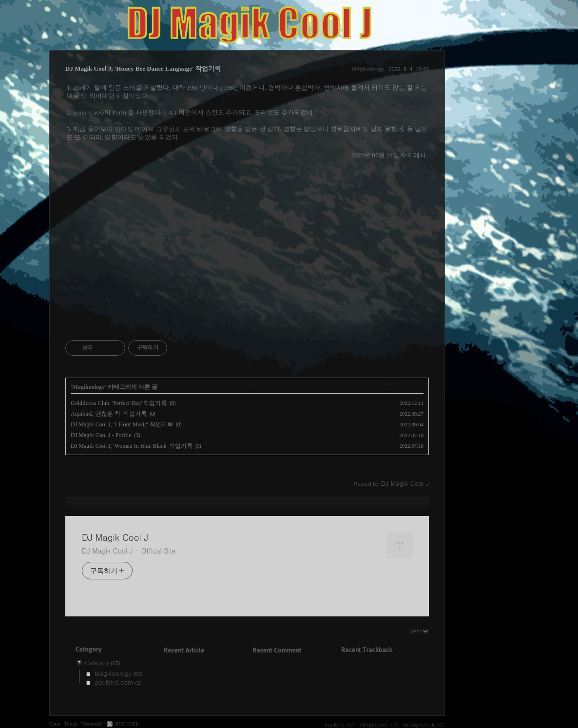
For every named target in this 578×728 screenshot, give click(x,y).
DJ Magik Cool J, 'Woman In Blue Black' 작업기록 (132, 446)
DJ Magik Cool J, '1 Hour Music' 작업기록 (122, 424)
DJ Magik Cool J (115, 537)
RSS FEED (127, 724)
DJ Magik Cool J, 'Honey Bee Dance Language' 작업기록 (143, 68)
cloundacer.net (378, 724)
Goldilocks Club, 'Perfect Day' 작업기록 (119, 403)
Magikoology (368, 69)
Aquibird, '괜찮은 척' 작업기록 (109, 414)
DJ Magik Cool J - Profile (101, 435)
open (419, 630)
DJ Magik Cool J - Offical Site (129, 551)
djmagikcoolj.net (423, 724)
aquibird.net (339, 724)
